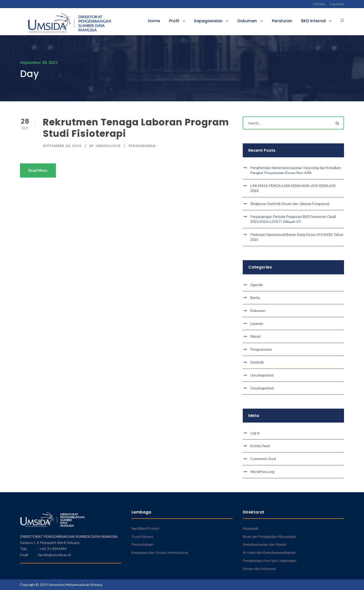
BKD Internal (314, 21)
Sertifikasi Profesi (145, 528)
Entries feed (260, 446)
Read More (38, 170)
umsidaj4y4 (108, 146)
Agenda (257, 285)
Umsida (319, 4)
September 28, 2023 (62, 146)
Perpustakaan (142, 544)
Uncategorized (262, 375)
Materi (256, 336)
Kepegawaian (208, 21)
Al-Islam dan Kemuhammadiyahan (269, 552)
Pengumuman (142, 146)
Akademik (250, 528)
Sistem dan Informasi (259, 569)
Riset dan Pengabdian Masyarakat (269, 536)
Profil (174, 21)
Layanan (337, 4)
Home (154, 21)
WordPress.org (262, 472)
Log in (255, 433)
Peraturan (282, 21)
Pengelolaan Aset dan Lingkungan (270, 560)
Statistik (257, 362)
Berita (255, 298)
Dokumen (247, 21)
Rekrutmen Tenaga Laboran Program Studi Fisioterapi (136, 128)
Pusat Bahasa (142, 536)
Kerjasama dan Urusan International (160, 552)
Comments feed (263, 459)
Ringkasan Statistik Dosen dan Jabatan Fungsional (290, 204)
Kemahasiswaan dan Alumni (265, 544)
